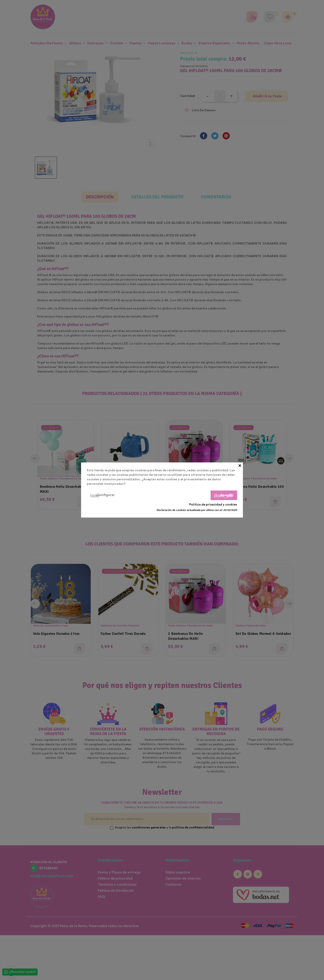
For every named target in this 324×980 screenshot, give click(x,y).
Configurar (102, 495)
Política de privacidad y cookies (213, 505)
